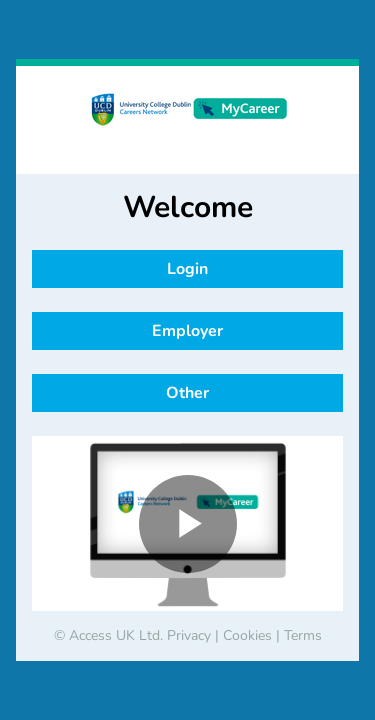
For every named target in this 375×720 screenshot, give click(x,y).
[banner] (187, 120)
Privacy (189, 635)
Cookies (247, 635)
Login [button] (187, 269)
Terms (303, 635)
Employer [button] (187, 331)
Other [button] (187, 393)
